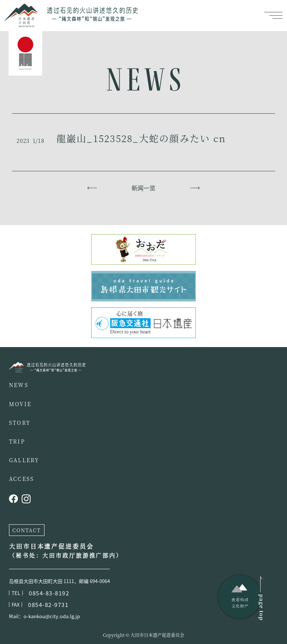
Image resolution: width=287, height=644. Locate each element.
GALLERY (24, 460)
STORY (20, 423)
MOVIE (20, 404)
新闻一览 (143, 188)
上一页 (92, 188)
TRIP (17, 441)
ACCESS (21, 479)
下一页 (195, 188)
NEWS (19, 385)
